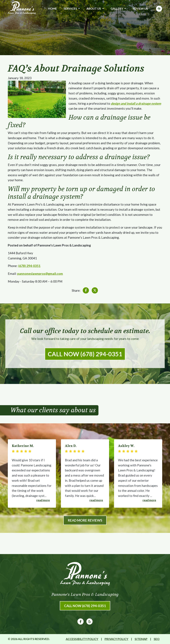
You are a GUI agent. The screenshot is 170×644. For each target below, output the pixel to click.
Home (52, 9)
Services (72, 9)
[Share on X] (95, 291)
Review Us (140, 9)
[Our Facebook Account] (81, 624)
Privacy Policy (116, 639)
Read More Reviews (85, 520)
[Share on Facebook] (86, 291)
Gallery (118, 9)
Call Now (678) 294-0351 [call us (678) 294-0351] (85, 354)
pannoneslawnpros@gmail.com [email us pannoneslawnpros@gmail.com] (40, 274)
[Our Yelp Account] (89, 624)
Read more (43, 500)
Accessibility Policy (82, 639)
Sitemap (141, 639)
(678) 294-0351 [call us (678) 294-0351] (29, 266)
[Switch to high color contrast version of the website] (159, 9)
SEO (157, 639)
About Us (95, 9)
